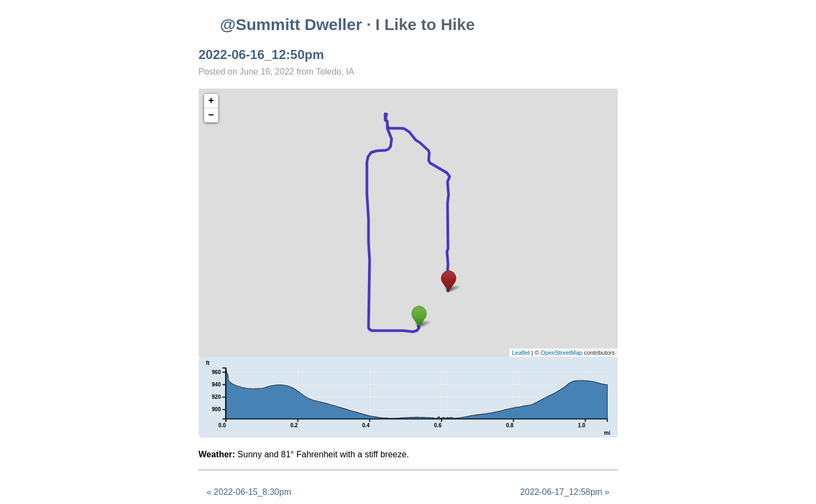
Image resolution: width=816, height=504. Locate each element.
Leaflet (521, 353)
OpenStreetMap (561, 353)
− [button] (211, 115)
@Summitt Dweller (291, 24)
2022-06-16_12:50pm (262, 54)
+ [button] (211, 101)
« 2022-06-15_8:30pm (249, 492)
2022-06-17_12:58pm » (565, 492)
